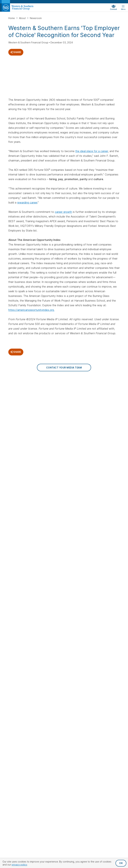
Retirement (105, 390)
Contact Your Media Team (64, 368)
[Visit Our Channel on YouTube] (55, 427)
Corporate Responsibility (104, 476)
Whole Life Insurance (73, 397)
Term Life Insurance (78, 412)
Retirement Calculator (103, 419)
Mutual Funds (75, 453)
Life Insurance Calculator (75, 419)
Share (16, 52)
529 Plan (72, 464)
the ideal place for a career (92, 151)
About (23, 18)
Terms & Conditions (64, 549)
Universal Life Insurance (75, 406)
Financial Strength (107, 459)
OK (121, 863)
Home (12, 18)
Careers (101, 464)
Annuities (102, 396)
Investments (76, 447)
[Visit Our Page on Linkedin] (37, 427)
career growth (63, 212)
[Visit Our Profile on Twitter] (20, 427)
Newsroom (36, 18)
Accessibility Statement (89, 543)
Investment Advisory (79, 459)
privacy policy (19, 865)
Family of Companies (108, 483)
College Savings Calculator (76, 476)
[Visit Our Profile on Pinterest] (46, 427)
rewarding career (27, 202)
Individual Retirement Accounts (103, 404)
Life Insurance (77, 390)
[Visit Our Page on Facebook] (11, 427)
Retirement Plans (106, 412)
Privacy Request (35, 543)
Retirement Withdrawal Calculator (103, 435)
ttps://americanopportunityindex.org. (32, 310)
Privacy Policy (60, 543)
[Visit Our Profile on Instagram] (29, 427)
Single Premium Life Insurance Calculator (79, 428)
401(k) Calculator (106, 426)
